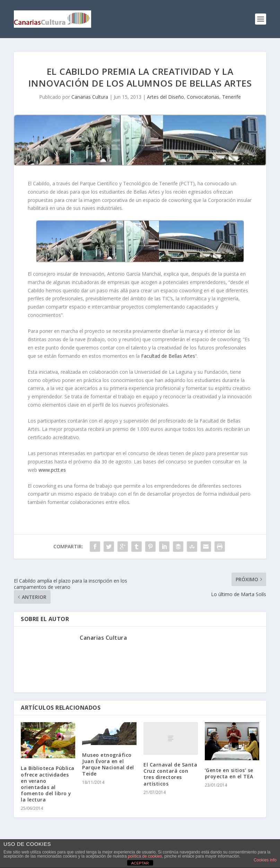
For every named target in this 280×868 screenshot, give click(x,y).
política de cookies (145, 856)
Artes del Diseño (165, 97)
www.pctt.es (52, 470)
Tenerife (231, 97)
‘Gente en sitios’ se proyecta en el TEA (229, 773)
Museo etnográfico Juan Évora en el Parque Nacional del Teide (108, 764)
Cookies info (265, 860)
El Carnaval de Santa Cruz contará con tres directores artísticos (170, 774)
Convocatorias (203, 97)
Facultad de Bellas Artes (168, 356)
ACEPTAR (140, 863)
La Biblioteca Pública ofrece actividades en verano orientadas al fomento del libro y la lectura (48, 784)
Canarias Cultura (90, 97)
